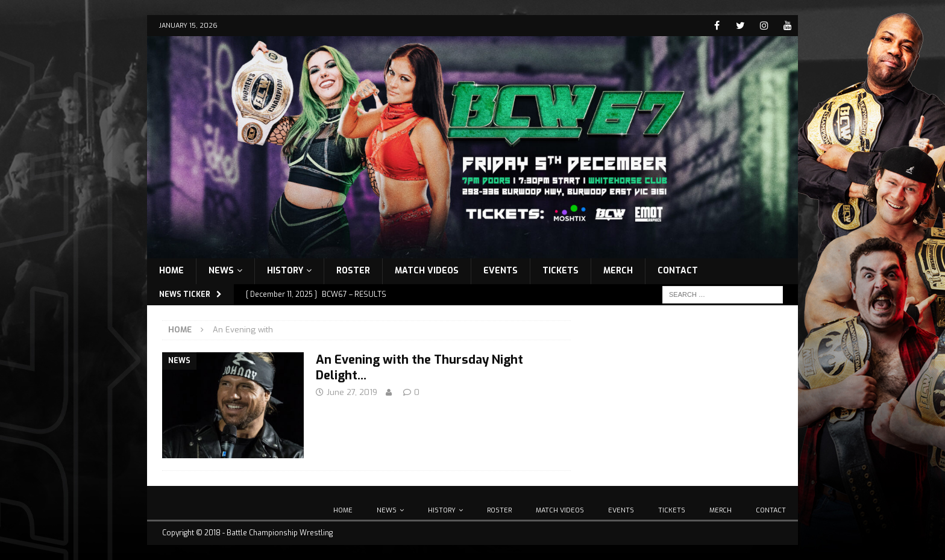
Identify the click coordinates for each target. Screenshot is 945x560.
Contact (678, 271)
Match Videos (427, 271)
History (285, 271)
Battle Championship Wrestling (280, 533)
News (221, 271)
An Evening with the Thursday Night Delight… (419, 368)
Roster (353, 271)
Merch (618, 271)
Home (171, 271)
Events (501, 271)
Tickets (560, 271)
